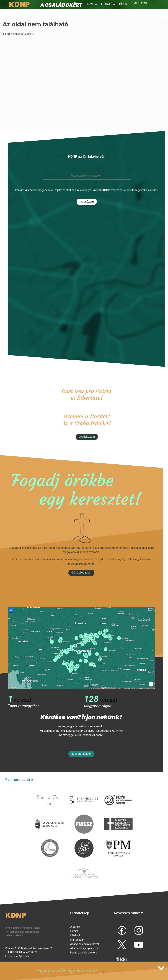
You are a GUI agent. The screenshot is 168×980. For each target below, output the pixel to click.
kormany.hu (50, 817)
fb (116, 927)
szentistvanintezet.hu (84, 841)
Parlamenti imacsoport (84, 865)
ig (132, 927)
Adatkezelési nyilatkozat (85, 944)
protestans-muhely (118, 841)
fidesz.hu (84, 817)
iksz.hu (118, 793)
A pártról (75, 927)
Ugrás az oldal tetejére (84, 953)
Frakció (107, 4)
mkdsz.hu (118, 817)
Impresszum (78, 940)
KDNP (91, 4)
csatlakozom (87, 437)
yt (133, 942)
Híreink (74, 931)
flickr (117, 956)
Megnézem (87, 202)
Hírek (123, 4)
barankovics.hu (84, 793)
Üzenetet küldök (81, 754)
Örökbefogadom (81, 573)
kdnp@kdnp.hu (22, 956)
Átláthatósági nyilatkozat (85, 948)
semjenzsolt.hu (50, 793)
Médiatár (76, 935)
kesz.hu (50, 841)
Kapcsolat (141, 10)
